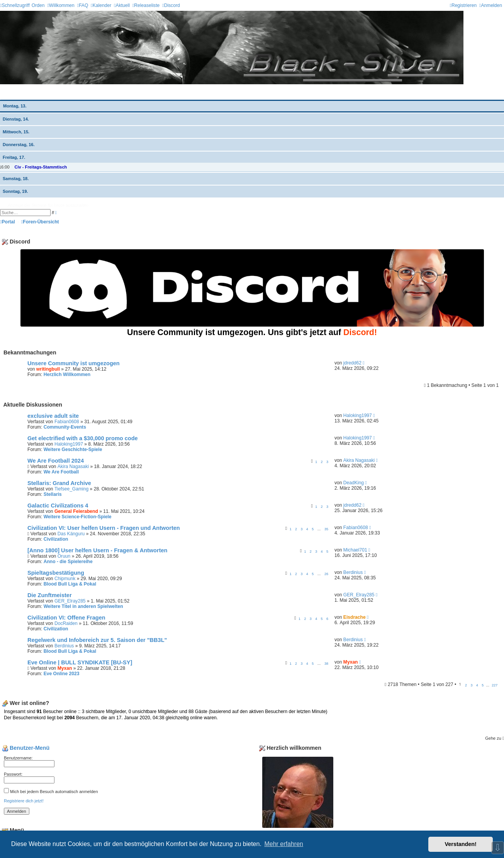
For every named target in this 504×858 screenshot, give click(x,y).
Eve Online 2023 (62, 674)
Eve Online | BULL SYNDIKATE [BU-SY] (80, 662)
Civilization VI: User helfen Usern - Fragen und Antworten (104, 528)
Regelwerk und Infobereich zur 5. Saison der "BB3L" (97, 640)
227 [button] (495, 685)
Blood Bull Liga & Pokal (70, 584)
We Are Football (61, 472)
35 (326, 529)
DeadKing (354, 483)
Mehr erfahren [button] (284, 844)
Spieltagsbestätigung (56, 573)
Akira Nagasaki (73, 466)
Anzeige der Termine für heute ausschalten (48, 205)
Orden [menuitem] (38, 5)
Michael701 (355, 550)
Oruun (64, 556)
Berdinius (353, 572)
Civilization (56, 539)
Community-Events (65, 427)
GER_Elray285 (70, 601)
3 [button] (471, 685)
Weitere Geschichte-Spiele (73, 449)
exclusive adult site (53, 416)
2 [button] (466, 685)
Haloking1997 (358, 415)
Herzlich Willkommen (67, 375)
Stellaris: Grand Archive (59, 483)
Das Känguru (71, 534)
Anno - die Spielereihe (68, 562)
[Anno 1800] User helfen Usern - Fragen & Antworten (97, 550)
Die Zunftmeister (50, 595)
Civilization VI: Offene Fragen (66, 618)
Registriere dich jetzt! (24, 801)
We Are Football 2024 (56, 461)
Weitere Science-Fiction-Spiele (78, 517)
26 (326, 574)
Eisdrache (355, 617)
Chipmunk (65, 579)
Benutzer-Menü (26, 748)
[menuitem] (61, 5)
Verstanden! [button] (461, 844)
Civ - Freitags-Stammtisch (41, 167)
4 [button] (477, 685)
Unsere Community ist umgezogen (74, 363)
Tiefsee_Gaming (71, 489)
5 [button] (483, 685)
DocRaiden (66, 623)
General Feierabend (76, 511)
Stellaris (53, 494)
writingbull (48, 369)
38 (326, 664)
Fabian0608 (67, 422)
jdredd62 (352, 363)
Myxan (65, 668)
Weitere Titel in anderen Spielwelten (83, 606)
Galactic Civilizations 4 (58, 506)
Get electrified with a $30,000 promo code (83, 438)
